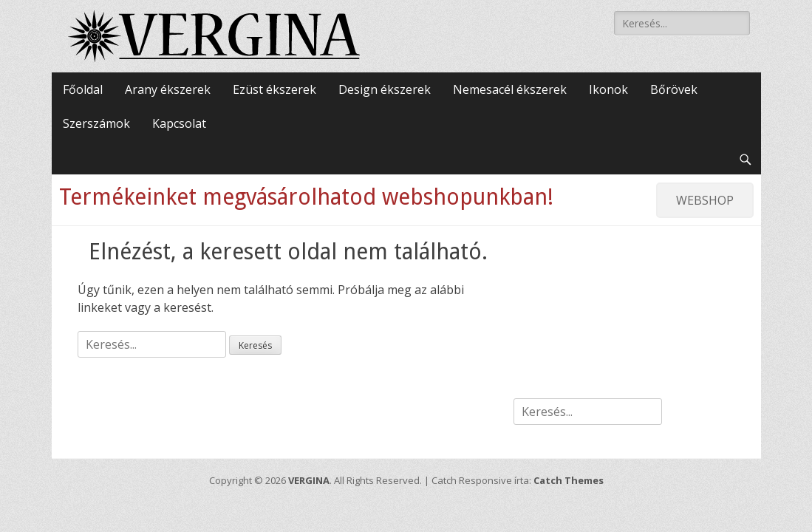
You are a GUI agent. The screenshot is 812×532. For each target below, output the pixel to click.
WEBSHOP (705, 200)
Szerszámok (96, 123)
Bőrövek (674, 89)
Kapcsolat (179, 123)
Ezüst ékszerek (274, 89)
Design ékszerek (385, 89)
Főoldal (83, 89)
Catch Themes (569, 480)
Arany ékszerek (168, 89)
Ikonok (608, 89)
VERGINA (309, 480)
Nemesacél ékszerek (510, 89)
